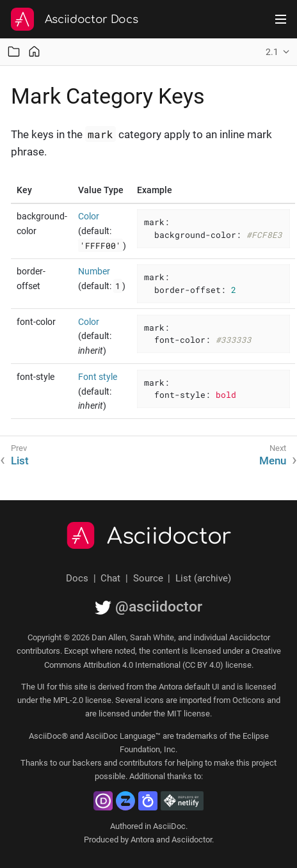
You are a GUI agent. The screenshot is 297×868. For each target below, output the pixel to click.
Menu (273, 461)
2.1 (272, 52)
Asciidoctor (169, 537)
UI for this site (62, 687)
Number (94, 271)
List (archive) (203, 578)
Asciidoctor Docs (92, 20)
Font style (98, 377)
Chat (110, 578)
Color (89, 216)
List (20, 461)
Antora (142, 840)
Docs (77, 578)
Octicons (249, 700)
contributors (141, 763)
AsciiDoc (169, 826)
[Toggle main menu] (281, 19)
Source (148, 578)
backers (87, 763)
